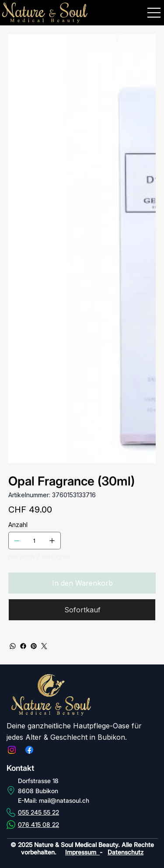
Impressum (82, 851)
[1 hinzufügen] (52, 541)
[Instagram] (12, 749)
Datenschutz (126, 851)
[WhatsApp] (13, 645)
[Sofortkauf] (82, 609)
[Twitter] (44, 645)
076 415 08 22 (38, 824)
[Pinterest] (34, 645)
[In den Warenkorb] (82, 583)
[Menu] (154, 13)
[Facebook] (23, 645)
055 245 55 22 (38, 811)
